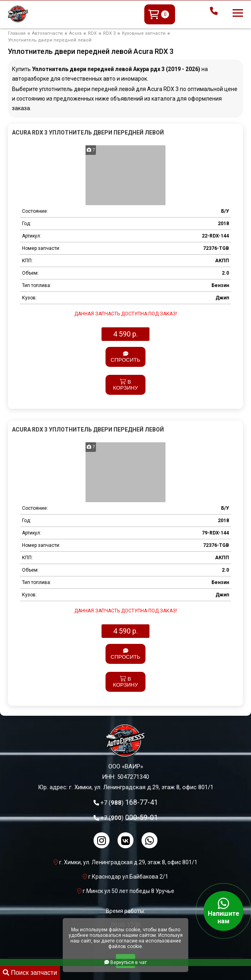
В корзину (125, 385)
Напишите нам (223, 911)
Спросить (125, 357)
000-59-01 (129, 817)
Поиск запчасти (30, 973)
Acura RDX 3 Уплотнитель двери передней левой (88, 133)
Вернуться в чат (125, 962)
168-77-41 (129, 802)
